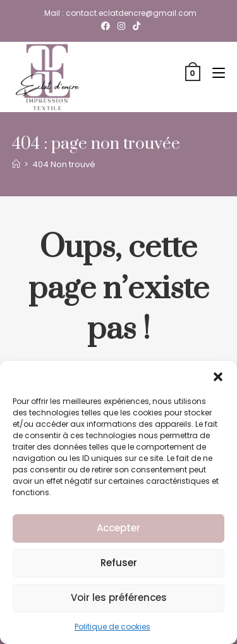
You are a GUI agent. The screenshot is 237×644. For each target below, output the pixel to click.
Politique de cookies (112, 627)
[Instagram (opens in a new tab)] (121, 26)
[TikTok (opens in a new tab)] (135, 26)
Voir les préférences (119, 597)
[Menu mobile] (214, 73)
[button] (218, 377)
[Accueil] (16, 164)
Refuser (119, 563)
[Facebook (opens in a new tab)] (106, 26)
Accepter (118, 528)
